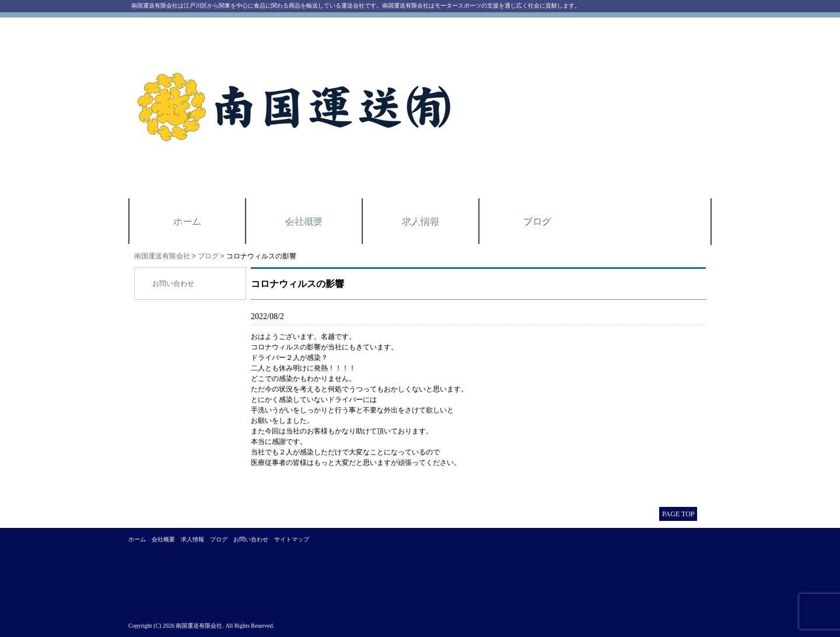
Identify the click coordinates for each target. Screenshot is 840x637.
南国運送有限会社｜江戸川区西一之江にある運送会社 (296, 108)
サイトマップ (292, 539)
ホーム (187, 221)
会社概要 (303, 221)
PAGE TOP (678, 514)
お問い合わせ (173, 283)
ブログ (537, 221)
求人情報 (420, 221)
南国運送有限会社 (162, 256)
